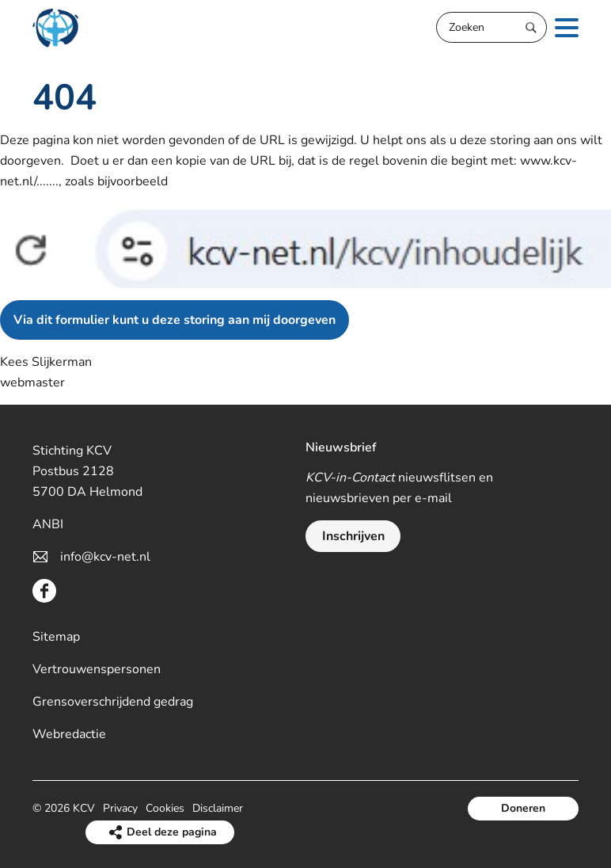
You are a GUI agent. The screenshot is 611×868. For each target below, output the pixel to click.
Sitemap (56, 637)
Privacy (120, 808)
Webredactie (69, 734)
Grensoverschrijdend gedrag (113, 702)
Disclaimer (218, 808)
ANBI (48, 524)
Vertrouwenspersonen (97, 669)
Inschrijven (353, 536)
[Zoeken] (491, 27)
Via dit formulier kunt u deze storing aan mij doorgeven (175, 320)
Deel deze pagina (172, 832)
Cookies (165, 808)
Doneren (523, 808)
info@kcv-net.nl (105, 557)
